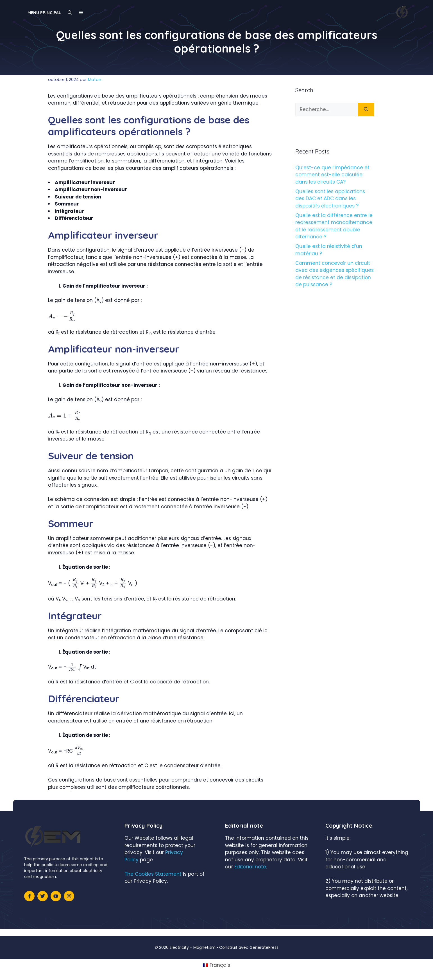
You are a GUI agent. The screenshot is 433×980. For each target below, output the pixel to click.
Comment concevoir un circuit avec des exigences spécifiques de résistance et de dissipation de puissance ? (335, 274)
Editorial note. (251, 867)
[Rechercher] (366, 110)
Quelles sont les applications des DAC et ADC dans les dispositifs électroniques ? (330, 199)
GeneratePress (264, 947)
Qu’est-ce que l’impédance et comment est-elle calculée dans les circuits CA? (332, 175)
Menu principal (44, 13)
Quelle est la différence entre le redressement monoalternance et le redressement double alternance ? (334, 226)
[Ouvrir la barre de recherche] (70, 13)
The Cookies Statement (153, 874)
